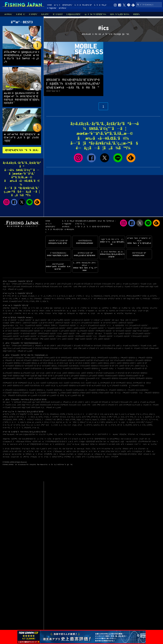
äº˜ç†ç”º (148, 420)
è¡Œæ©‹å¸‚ (109, 422)
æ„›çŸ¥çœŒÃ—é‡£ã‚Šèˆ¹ (86, 331)
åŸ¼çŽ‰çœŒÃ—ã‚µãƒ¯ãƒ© (84, 360)
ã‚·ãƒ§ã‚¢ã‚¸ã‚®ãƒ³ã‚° (74, 14)
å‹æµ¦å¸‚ (70, 296)
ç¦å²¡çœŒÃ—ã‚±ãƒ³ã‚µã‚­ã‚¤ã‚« (74, 390)
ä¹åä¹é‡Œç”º (87, 414)
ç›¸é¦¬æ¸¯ (136, 439)
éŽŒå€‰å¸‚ (61, 299)
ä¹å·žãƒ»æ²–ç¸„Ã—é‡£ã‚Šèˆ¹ (101, 320)
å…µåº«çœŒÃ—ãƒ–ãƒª (61, 376)
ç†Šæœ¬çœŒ (144, 287)
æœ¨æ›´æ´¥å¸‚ (109, 414)
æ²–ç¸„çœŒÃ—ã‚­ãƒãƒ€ (76, 395)
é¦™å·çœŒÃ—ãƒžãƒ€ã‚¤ (11, 386)
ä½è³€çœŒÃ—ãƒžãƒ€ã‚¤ (115, 390)
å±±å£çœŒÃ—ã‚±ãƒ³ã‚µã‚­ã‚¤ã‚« (47, 383)
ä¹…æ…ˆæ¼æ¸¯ (71, 308)
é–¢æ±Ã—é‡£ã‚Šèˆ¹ (10, 320)
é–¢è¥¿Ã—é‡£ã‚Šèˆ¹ (25, 320)
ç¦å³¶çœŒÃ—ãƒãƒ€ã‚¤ (12, 360)
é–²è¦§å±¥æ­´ (52, 8)
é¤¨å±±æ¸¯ (7, 457)
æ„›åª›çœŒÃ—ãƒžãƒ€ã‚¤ (67, 386)
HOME (49, 5)
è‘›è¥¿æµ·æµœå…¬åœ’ (147, 434)
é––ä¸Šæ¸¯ (48, 439)
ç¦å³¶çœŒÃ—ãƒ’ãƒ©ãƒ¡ (144, 358)
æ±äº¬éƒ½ (46, 284)
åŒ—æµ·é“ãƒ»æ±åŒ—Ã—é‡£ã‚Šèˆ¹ (125, 320)
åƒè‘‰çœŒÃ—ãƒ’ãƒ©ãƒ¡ (11, 363)
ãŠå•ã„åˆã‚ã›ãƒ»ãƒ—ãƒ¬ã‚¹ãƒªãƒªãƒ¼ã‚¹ (93, 227)
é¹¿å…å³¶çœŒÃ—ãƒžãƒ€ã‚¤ (149, 393)
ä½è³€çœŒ (135, 348)
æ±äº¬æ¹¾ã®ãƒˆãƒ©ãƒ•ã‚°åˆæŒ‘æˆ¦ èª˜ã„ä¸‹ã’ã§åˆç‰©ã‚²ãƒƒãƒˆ (22, 137)
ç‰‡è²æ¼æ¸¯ (145, 439)
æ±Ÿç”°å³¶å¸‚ (86, 417)
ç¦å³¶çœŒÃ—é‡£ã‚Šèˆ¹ (31, 339)
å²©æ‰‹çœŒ (17, 284)
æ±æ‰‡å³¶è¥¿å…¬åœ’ (116, 439)
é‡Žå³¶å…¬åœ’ (16, 439)
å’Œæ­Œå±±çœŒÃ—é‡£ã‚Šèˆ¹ (31, 331)
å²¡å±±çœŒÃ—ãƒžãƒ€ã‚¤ (110, 378)
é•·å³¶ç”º (110, 417)
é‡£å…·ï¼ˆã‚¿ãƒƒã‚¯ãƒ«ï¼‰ (120, 14)
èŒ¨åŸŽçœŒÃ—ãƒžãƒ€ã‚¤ (30, 360)
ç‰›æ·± (109, 454)
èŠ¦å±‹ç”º (83, 422)
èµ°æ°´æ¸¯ (35, 311)
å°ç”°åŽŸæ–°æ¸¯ (84, 308)
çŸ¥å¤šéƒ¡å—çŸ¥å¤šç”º (43, 299)
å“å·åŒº (93, 299)
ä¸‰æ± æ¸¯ (128, 439)
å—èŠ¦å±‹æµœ (19, 442)
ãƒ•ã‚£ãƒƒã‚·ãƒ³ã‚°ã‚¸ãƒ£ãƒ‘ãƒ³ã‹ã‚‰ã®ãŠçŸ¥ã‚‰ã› (96, 221)
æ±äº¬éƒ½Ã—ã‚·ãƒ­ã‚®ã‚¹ (82, 363)
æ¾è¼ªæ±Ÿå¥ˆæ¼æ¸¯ (60, 311)
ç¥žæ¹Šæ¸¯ (7, 308)
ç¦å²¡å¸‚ (30, 299)
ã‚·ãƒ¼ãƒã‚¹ (21, 14)
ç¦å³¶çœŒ (37, 284)
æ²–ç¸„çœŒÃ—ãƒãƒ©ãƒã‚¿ (57, 395)
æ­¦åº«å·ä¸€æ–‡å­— (73, 451)
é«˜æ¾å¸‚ (6, 425)
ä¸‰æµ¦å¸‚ (32, 296)
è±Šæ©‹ (81, 454)
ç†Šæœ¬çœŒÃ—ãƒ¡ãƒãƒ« (107, 393)
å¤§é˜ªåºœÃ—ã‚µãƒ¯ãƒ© (29, 376)
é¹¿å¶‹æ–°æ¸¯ (127, 308)
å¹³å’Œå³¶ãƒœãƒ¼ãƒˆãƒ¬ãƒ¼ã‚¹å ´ (57, 442)
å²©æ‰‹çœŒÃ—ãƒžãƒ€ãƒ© (34, 358)
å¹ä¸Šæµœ (61, 454)
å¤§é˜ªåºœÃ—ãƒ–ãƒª (45, 376)
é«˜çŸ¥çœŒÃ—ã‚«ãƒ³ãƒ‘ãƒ (119, 386)
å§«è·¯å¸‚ (118, 414)
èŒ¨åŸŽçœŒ (86, 284)
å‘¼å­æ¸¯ (6, 444)
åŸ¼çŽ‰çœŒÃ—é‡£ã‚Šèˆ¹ (142, 334)
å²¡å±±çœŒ (54, 287)
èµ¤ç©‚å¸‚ (97, 425)
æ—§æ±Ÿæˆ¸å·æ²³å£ (61, 439)
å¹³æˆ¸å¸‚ (139, 414)
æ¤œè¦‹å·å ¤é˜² (133, 444)
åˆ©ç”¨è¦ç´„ (80, 224)
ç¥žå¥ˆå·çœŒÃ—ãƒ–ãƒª (138, 363)
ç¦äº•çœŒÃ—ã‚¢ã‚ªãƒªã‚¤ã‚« (70, 368)
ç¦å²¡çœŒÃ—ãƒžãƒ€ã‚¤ (35, 390)
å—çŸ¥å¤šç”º (48, 420)
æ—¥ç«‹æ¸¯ (76, 444)
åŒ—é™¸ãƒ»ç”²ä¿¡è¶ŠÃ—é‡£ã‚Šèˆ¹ (60, 320)
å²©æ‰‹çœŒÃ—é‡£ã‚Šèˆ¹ (12, 339)
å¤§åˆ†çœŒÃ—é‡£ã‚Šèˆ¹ (84, 339)
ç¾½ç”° (69, 444)
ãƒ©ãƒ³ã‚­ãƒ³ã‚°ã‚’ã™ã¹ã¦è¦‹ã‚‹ (22, 150)
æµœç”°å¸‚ (96, 420)
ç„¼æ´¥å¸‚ (38, 422)
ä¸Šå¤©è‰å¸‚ (105, 420)
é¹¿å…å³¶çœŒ (8, 289)
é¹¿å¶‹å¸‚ (49, 296)
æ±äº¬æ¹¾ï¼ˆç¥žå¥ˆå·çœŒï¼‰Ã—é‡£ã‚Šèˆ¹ (118, 323)
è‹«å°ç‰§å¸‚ (72, 425)
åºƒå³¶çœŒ (45, 287)
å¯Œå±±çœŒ (106, 284)
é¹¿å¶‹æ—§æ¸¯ (49, 308)
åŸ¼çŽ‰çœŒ (66, 284)
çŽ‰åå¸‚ (82, 425)
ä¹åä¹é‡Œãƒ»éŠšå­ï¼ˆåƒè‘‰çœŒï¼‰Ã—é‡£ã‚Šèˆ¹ (128, 325)
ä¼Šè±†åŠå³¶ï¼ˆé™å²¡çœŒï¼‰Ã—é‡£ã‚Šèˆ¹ (60, 325)
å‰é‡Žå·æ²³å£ (126, 451)
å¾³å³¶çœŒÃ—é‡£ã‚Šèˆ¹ (84, 336)
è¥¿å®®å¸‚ (129, 425)
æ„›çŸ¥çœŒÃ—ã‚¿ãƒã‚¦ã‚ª (30, 373)
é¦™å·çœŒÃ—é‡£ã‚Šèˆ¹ (66, 339)
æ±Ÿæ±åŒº (76, 299)
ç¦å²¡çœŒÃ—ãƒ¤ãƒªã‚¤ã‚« (53, 390)
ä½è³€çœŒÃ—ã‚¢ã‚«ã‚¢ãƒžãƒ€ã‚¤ (136, 390)
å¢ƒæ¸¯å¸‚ (46, 301)
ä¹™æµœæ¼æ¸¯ (92, 311)
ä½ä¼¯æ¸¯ (48, 451)
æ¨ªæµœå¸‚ (24, 296)
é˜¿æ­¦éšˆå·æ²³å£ (47, 449)
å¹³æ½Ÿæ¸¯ (18, 313)
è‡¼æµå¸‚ (31, 422)
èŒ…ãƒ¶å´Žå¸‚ (58, 420)
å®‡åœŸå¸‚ (28, 428)
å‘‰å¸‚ (22, 417)
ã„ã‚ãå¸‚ (15, 422)
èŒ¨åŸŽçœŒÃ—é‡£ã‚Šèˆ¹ (150, 328)
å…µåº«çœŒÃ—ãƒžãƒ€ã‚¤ (78, 376)
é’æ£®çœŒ (17, 402)
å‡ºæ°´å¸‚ (136, 425)
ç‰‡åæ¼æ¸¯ (97, 313)
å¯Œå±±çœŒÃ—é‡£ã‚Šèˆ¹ (140, 336)
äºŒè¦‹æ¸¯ (28, 442)
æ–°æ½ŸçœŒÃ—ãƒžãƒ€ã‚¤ (12, 366)
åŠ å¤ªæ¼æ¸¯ (133, 434)
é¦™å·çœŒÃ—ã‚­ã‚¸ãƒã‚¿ (50, 386)
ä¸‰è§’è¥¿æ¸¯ (138, 451)
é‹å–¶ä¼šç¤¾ (68, 229)
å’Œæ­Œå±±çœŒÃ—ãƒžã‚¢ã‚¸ (13, 378)
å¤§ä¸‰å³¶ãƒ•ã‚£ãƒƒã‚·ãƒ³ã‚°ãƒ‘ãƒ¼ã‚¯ (125, 454)
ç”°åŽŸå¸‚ (6, 422)
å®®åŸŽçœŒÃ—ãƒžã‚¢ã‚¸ (88, 358)
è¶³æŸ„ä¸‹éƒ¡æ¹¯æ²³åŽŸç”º (106, 299)
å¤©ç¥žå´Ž (103, 444)
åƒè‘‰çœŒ (76, 284)
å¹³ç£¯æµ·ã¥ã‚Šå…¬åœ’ (31, 449)
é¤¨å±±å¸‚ (122, 296)
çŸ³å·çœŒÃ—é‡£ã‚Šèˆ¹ (102, 339)
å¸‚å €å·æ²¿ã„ (8, 313)
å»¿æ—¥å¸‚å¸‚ (26, 425)
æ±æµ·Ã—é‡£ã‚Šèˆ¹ (40, 320)
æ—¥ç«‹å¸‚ (62, 296)
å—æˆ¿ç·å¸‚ (88, 296)
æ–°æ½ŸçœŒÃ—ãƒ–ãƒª (30, 366)
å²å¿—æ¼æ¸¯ (9, 311)
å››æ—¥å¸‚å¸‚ (71, 417)
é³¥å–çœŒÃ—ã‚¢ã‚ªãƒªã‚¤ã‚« (56, 378)
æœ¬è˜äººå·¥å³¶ (112, 457)
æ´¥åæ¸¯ (39, 451)
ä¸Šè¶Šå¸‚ (150, 425)
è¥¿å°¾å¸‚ (59, 422)
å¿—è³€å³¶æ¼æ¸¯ (68, 457)
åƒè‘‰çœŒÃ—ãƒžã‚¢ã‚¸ (29, 363)
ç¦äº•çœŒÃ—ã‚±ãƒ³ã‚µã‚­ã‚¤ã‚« (31, 368)
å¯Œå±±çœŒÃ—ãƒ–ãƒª (106, 366)
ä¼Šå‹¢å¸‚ (38, 420)
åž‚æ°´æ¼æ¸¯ (71, 449)
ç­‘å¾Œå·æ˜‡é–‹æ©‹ (10, 451)
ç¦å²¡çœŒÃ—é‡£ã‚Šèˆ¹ (131, 328)
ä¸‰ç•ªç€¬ (42, 434)
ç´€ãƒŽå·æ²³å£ (81, 457)
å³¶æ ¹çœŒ (82, 287)
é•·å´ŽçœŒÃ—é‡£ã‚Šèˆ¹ (122, 336)
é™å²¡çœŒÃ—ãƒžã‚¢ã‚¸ (123, 368)
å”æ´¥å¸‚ (157, 417)
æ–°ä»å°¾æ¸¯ (44, 457)
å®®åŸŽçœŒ (27, 284)
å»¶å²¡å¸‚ (6, 417)
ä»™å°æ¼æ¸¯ (94, 451)
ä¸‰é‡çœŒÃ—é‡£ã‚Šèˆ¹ (67, 334)
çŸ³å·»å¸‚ (145, 414)
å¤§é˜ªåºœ (7, 287)
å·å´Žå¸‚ (143, 425)
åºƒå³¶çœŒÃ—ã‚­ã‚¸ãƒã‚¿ (27, 383)
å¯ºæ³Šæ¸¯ (81, 311)
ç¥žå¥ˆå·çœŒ (55, 284)
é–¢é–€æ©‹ (111, 444)
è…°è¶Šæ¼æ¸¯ (116, 308)
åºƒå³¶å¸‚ (68, 299)
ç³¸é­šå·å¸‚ (57, 425)
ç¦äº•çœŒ (124, 284)
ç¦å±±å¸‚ (122, 417)
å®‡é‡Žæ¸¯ (123, 434)
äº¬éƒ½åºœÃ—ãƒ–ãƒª (123, 373)
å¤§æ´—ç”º (81, 420)
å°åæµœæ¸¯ (113, 434)
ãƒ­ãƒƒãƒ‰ (136, 14)
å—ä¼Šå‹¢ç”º (29, 420)
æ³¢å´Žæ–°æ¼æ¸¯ (103, 442)
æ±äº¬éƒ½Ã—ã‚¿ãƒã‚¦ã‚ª (63, 363)
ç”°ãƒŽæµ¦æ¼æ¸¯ (59, 451)
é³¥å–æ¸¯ (22, 451)
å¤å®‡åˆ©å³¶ (55, 457)
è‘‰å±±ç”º (149, 422)
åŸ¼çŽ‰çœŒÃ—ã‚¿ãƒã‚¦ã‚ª (104, 360)
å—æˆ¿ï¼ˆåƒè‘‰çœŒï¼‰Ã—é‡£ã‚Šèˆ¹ (92, 325)
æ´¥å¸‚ (116, 417)
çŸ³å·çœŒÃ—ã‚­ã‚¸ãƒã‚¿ (139, 366)
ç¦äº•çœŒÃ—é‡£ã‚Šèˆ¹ (50, 331)
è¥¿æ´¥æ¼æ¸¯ (131, 313)
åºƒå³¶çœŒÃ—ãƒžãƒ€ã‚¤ (144, 378)
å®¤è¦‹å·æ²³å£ (129, 449)
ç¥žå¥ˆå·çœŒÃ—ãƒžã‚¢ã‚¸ (100, 363)
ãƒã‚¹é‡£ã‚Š (58, 14)
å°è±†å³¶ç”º (54, 417)
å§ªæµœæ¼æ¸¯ (110, 313)
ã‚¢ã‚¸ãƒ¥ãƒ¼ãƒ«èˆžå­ (29, 439)
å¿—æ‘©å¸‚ (39, 417)
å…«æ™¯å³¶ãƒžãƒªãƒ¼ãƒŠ (33, 444)
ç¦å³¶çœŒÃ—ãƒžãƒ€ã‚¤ (127, 358)
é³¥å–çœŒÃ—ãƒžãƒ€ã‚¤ (77, 378)
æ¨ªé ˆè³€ (100, 449)
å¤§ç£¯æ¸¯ (84, 451)
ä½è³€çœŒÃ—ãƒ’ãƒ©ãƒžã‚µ (95, 390)
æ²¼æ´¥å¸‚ (115, 296)
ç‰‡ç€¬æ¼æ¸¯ (17, 457)
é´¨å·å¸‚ (56, 296)
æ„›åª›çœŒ (118, 287)
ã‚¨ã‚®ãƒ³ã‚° (33, 14)
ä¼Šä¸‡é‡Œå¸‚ (8, 420)
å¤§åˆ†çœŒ (154, 287)
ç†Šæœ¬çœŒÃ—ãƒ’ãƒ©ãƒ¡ (89, 393)
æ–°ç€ (57, 5)
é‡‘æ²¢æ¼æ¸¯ (60, 308)
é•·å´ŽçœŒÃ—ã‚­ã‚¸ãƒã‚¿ (28, 393)
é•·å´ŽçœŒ (135, 287)
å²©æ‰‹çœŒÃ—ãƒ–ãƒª (52, 358)
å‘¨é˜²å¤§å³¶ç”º (22, 414)
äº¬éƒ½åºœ (37, 287)
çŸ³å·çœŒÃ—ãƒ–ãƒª (122, 366)
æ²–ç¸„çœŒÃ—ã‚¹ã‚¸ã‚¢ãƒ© (37, 395)
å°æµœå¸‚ (23, 299)
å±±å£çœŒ (63, 287)
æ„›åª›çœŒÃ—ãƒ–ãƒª (84, 386)
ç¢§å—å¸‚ (125, 422)
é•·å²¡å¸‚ (26, 301)
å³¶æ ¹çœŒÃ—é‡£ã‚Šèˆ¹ (48, 339)
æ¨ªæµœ (79, 434)
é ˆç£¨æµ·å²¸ (74, 439)
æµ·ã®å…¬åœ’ (60, 449)
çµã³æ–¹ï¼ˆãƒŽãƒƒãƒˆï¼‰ (95, 14)
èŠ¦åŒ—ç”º (123, 420)
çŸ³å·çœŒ (116, 284)
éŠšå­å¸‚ (39, 301)
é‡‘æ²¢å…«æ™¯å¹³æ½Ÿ (117, 311)
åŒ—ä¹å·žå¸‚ (8, 299)
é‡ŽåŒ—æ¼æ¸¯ (39, 442)
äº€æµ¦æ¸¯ (34, 457)
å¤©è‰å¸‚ (140, 420)
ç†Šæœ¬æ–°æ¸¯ (100, 454)
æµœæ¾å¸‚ (38, 414)
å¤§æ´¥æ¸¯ (7, 439)
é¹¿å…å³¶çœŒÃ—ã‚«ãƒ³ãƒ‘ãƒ (128, 393)
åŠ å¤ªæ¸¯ (146, 308)
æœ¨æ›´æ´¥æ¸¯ (17, 454)
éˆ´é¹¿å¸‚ (52, 422)
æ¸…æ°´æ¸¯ (83, 439)
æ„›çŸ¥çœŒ (133, 284)
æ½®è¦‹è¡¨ (63, 8)
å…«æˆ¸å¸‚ (96, 422)
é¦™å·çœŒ (100, 287)
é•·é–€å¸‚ (155, 420)
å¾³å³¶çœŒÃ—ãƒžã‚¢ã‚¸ (124, 383)
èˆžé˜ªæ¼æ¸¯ (70, 434)
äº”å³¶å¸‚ (73, 420)
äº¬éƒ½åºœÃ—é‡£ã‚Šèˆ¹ (29, 334)
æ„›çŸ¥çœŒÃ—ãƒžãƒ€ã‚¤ (11, 373)
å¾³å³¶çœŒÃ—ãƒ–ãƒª (108, 383)
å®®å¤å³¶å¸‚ (18, 420)
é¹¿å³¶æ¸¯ (50, 434)
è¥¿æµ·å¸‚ (132, 422)
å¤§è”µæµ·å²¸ (115, 442)
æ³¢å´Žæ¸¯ (121, 313)
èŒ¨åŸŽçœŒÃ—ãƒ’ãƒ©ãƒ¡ (65, 360)
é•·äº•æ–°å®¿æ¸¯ (131, 311)
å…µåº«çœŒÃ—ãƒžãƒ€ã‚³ (96, 376)
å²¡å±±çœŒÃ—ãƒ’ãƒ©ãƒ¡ (127, 378)
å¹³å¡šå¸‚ (32, 301)
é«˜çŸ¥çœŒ (91, 287)
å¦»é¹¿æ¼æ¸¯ (89, 454)
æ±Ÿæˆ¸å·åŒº (121, 299)
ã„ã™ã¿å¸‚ (41, 296)
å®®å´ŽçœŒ (36, 408)
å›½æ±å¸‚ (36, 428)
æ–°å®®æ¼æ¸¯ (29, 454)
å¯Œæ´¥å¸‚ (107, 296)
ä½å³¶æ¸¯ (19, 311)
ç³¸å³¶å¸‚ (16, 299)
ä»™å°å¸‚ (117, 422)
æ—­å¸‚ (54, 299)
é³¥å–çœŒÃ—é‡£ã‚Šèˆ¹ (85, 334)
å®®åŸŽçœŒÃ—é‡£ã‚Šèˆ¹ (47, 334)
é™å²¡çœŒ (142, 284)
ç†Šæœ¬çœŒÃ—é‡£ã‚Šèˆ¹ (65, 336)
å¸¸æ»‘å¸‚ (79, 417)
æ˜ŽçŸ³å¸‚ (154, 296)
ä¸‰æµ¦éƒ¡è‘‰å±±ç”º (16, 301)
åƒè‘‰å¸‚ (46, 422)
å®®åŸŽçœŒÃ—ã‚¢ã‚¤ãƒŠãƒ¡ (107, 358)
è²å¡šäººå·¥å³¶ (101, 434)
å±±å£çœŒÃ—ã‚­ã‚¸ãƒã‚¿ (90, 383)
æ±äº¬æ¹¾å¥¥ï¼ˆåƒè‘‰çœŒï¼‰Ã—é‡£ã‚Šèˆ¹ (49, 328)
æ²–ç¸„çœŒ (19, 289)
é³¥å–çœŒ (73, 287)
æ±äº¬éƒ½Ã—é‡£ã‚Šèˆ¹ (11, 331)
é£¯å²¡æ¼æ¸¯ (96, 308)
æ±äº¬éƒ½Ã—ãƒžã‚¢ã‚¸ (46, 363)
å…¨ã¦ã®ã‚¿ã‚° (100, 5)
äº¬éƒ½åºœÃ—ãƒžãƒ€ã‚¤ (139, 373)
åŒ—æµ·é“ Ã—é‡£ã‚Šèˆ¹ (104, 334)
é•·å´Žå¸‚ (31, 414)
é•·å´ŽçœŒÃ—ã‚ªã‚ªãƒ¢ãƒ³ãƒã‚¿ (49, 393)
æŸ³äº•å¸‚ (90, 425)
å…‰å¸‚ (89, 422)
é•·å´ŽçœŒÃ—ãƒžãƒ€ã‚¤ (11, 393)
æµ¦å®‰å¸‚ (149, 417)
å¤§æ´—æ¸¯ (63, 313)
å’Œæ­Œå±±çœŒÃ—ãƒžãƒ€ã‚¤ (115, 376)
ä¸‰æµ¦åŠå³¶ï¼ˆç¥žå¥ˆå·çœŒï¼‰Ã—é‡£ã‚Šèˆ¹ (21, 323)
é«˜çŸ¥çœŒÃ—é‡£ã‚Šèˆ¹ (47, 336)
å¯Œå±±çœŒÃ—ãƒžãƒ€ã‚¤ (89, 366)
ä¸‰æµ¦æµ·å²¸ (8, 442)
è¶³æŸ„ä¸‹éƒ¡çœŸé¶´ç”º (134, 296)
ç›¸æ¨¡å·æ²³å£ (74, 442)
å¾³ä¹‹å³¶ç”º (141, 422)
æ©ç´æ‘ (68, 422)
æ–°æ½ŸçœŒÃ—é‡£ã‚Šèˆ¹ (123, 331)
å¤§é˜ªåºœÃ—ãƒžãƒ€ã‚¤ (11, 376)
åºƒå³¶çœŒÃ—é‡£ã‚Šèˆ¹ (104, 331)
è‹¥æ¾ (155, 442)
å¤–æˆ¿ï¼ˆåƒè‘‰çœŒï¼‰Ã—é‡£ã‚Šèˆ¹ (86, 323)
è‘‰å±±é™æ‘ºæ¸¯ (51, 313)
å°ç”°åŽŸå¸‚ (78, 296)
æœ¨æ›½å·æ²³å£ (17, 444)
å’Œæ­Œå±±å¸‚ (98, 296)
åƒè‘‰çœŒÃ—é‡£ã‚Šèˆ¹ (96, 328)
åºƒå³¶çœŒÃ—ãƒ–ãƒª (10, 383)
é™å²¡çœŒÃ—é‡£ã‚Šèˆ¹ (114, 328)
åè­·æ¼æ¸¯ (145, 444)
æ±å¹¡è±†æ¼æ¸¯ (142, 449)
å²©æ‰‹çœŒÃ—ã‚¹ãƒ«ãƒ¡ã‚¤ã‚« (14, 358)
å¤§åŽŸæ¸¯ (15, 308)
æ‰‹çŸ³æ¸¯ (154, 308)
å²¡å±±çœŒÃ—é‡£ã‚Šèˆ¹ (11, 336)
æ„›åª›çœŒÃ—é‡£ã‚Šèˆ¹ (29, 336)
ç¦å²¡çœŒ (126, 287)
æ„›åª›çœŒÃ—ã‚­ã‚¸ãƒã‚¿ (100, 386)
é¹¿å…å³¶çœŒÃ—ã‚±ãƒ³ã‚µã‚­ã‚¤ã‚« (15, 395)
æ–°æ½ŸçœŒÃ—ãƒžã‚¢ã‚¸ (48, 366)
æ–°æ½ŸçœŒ (96, 284)
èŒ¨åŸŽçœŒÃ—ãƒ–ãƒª (48, 360)
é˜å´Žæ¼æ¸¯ (25, 308)
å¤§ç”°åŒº (131, 299)
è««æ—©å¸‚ (7, 428)
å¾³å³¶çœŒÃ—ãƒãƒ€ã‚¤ (142, 383)
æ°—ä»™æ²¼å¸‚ (16, 425)
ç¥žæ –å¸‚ (139, 299)
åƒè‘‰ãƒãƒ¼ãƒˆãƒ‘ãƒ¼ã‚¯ (12, 449)
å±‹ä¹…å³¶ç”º (41, 425)
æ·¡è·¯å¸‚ (124, 414)
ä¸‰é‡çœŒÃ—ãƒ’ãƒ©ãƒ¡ (84, 373)
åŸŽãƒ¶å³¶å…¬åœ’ (50, 454)
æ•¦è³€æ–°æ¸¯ (109, 449)
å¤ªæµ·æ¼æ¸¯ (73, 313)
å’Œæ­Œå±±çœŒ (27, 287)
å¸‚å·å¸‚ (33, 425)
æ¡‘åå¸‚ (49, 425)
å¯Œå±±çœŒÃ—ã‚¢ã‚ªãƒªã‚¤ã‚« (69, 366)
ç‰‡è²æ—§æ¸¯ (144, 311)
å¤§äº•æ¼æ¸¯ (85, 313)
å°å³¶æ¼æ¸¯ (149, 451)
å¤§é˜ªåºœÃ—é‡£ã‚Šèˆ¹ (141, 331)
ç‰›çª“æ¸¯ (118, 449)
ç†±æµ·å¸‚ (85, 299)
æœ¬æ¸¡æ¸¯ (81, 449)
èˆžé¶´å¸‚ (102, 422)
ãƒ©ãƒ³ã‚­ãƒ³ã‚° (67, 5)
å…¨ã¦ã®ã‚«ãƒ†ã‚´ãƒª (83, 5)
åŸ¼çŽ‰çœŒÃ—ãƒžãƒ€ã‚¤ (124, 360)
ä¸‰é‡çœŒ (152, 284)
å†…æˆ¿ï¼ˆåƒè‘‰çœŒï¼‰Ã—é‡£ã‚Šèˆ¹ (17, 328)
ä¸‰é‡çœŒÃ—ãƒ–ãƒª (48, 373)
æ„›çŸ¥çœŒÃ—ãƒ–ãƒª (139, 368)
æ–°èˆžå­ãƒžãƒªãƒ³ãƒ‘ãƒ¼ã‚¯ (97, 439)
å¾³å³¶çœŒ (109, 287)
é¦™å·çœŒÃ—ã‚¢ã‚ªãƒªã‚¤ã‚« (30, 386)
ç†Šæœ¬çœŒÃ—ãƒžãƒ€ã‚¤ (70, 393)
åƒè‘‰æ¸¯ (40, 454)
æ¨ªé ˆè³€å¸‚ (7, 296)
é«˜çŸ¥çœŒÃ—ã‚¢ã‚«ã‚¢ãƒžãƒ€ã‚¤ (14, 390)
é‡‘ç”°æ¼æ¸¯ (104, 311)
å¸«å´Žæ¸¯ (154, 444)
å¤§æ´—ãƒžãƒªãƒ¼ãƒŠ (88, 442)
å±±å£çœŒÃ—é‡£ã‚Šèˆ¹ (123, 334)
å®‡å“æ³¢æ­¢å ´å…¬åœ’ (147, 454)
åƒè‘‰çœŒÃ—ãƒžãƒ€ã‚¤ (142, 360)
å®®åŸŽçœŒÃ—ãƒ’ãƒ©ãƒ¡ (70, 358)
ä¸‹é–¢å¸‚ (77, 414)
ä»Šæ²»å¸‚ (88, 420)
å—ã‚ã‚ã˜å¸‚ (17, 428)
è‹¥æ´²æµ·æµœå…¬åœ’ (11, 434)
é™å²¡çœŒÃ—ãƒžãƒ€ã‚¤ (90, 368)
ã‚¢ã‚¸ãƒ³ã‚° (45, 14)
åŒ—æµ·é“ (7, 284)
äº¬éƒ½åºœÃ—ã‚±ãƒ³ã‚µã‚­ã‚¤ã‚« (104, 373)
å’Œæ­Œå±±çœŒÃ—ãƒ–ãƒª (135, 376)
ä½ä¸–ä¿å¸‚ (139, 417)
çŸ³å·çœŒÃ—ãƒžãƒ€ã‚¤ (11, 368)
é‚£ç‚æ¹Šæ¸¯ (39, 313)
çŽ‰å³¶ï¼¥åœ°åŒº (145, 442)
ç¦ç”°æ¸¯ (41, 439)
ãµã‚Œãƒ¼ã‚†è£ (60, 444)
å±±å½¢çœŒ (55, 402)
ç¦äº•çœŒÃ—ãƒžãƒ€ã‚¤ (51, 368)
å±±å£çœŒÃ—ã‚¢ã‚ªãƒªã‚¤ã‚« (70, 383)
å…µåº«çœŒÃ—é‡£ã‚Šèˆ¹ (68, 331)
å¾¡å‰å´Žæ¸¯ (91, 449)
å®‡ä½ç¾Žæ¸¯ (45, 311)
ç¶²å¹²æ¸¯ (27, 457)
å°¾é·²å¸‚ (114, 425)
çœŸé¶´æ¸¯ (106, 308)
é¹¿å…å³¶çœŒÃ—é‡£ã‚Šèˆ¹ (103, 336)
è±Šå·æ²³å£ (121, 444)
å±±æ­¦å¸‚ (6, 301)
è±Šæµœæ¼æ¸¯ (88, 434)
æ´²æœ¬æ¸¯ (7, 454)
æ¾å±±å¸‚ (103, 417)
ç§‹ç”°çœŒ (36, 402)
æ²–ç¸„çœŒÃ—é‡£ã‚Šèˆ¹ (11, 334)
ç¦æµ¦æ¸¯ (74, 311)
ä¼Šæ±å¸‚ (146, 296)
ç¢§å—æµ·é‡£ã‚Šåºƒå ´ (129, 442)
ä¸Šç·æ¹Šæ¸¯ (137, 308)
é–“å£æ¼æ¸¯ (37, 308)
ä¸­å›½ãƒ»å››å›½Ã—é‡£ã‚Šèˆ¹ (81, 320)
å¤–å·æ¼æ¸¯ (28, 313)
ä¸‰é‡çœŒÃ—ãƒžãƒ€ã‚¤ (66, 373)
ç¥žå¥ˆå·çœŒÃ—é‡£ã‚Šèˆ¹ (76, 328)
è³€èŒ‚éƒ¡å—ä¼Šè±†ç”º (151, 299)
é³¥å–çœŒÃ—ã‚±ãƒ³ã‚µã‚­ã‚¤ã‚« (34, 378)
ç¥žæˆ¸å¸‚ (152, 414)
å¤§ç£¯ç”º (131, 420)
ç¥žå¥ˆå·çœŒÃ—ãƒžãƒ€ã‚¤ (120, 363)
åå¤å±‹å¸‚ (30, 417)
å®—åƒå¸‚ (16, 296)
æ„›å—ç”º (115, 420)
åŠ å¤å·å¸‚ (105, 425)
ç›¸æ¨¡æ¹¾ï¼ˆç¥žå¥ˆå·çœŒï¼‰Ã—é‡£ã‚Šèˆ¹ (55, 323)
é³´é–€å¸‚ (46, 414)
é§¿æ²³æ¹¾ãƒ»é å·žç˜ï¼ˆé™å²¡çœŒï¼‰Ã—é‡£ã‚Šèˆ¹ (23, 325)
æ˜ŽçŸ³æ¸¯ (27, 311)
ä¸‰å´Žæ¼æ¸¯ (72, 454)
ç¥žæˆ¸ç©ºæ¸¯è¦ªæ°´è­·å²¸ (109, 451)
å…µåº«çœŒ (16, 287)
